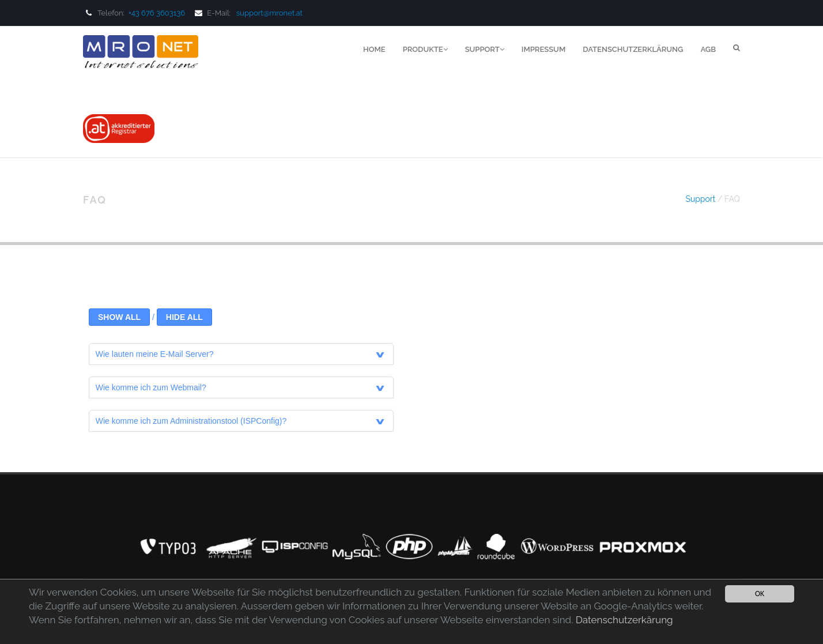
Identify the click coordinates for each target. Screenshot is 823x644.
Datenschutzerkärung (624, 620)
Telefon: (135, 13)
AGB (708, 49)
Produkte (425, 49)
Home (374, 49)
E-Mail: (212, 13)
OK (760, 594)
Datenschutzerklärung (633, 49)
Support (485, 49)
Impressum (543, 49)
